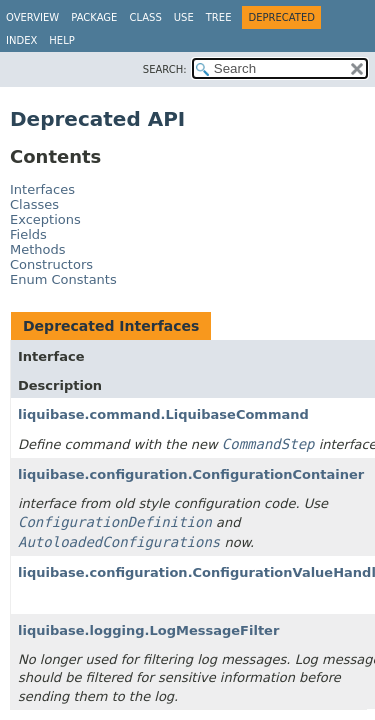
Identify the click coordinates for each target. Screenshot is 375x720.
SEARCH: (165, 69)
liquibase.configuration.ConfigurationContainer (191, 474)
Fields (28, 234)
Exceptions (45, 219)
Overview (32, 17)
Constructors (51, 264)
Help (61, 40)
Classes (34, 204)
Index (21, 40)
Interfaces (42, 189)
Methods (38, 249)
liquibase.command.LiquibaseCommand (163, 414)
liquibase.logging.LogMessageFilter (148, 630)
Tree (219, 17)
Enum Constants (63, 279)
